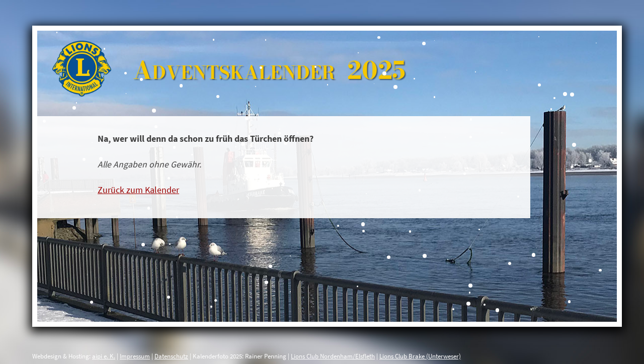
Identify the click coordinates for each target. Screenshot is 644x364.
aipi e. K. (104, 356)
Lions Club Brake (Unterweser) (420, 356)
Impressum (135, 356)
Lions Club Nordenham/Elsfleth (333, 356)
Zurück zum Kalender (138, 190)
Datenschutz (171, 356)
